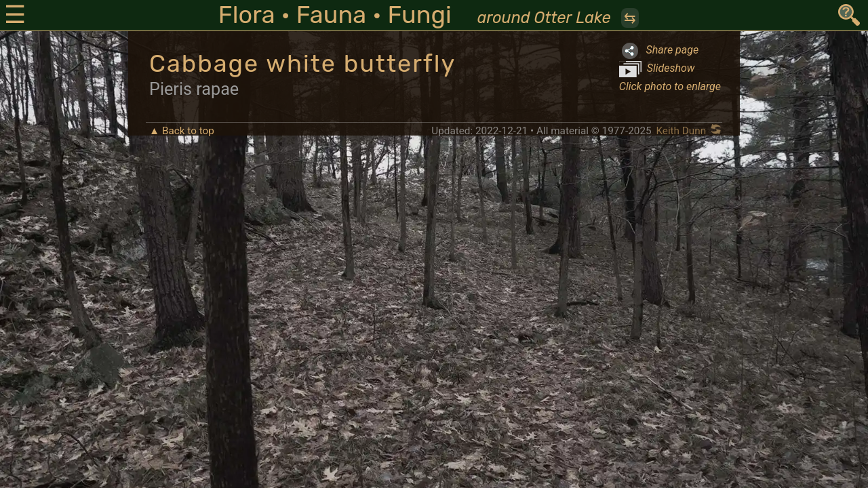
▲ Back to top (182, 131)
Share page (659, 51)
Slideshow (657, 69)
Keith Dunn (681, 131)
